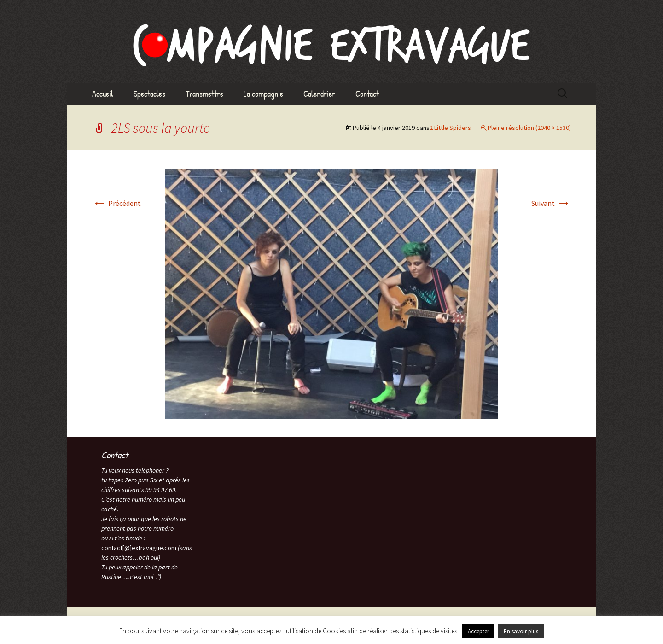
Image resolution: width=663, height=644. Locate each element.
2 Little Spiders (450, 128)
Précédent (116, 203)
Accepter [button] (478, 631)
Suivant (551, 203)
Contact (367, 94)
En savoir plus (521, 631)
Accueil (103, 94)
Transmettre (204, 94)
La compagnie (263, 94)
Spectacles (149, 94)
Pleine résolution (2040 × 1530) (529, 128)
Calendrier (319, 94)
